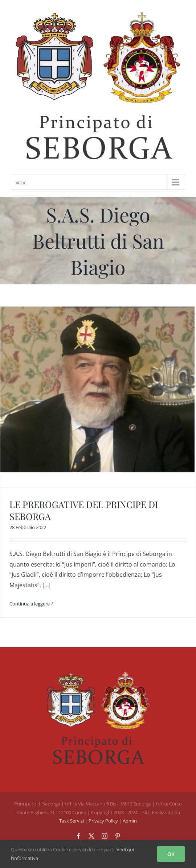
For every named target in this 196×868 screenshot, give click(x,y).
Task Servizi (72, 821)
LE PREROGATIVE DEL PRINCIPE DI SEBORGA (84, 510)
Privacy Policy (104, 821)
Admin (130, 821)
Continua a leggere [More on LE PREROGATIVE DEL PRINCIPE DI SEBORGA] (30, 604)
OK (171, 854)
